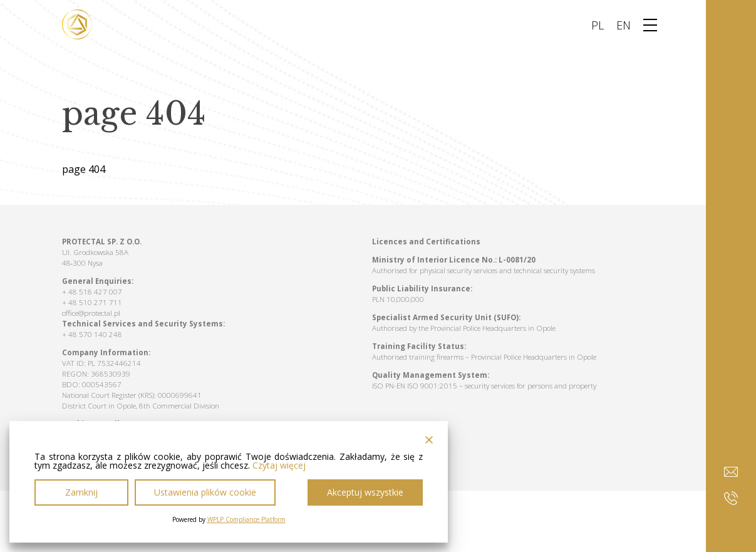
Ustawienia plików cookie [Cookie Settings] (205, 492)
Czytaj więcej (279, 466)
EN (624, 25)
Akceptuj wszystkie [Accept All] (365, 492)
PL (598, 25)
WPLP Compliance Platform (246, 519)
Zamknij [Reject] (81, 492)
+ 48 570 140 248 (92, 334)
